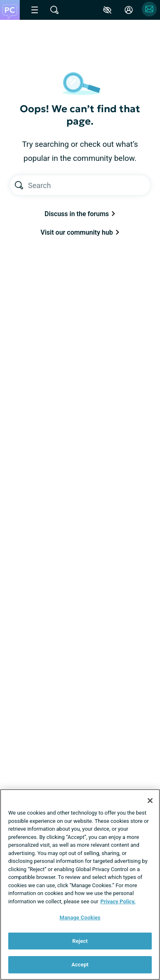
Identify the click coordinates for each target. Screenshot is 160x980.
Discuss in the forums (80, 214)
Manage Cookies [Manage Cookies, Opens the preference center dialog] (80, 918)
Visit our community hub (80, 232)
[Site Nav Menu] (35, 10)
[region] (80, 885)
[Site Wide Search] (54, 10)
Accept (80, 965)
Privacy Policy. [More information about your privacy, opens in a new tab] (118, 901)
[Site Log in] (129, 10)
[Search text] (89, 185)
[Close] (150, 801)
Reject (80, 941)
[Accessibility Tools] (107, 10)
